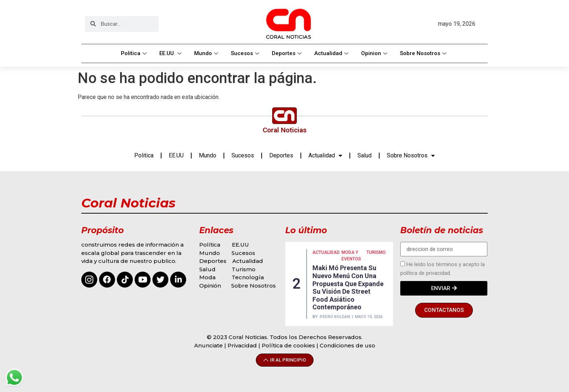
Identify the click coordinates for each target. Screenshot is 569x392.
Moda (207, 277)
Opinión (211, 286)
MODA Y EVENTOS (322, 272)
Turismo (243, 269)
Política (210, 245)
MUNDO (359, 268)
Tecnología (248, 277)
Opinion (375, 53)
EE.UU (176, 155)
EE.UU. (171, 53)
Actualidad (332, 53)
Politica (135, 53)
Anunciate (208, 345)
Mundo (207, 53)
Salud (365, 155)
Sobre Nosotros (424, 53)
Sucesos (246, 53)
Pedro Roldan (335, 301)
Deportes (288, 53)
